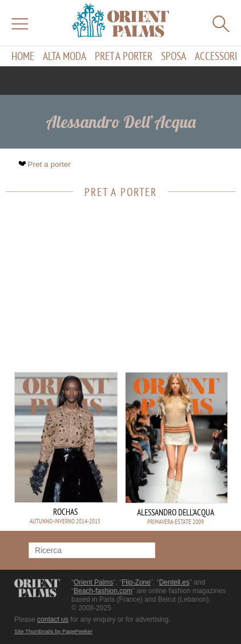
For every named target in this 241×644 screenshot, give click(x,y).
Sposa (174, 56)
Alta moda (65, 56)
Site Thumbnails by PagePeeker (53, 631)
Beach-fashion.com (103, 591)
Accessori (216, 56)
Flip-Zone (136, 582)
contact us (53, 619)
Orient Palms (93, 582)
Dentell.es (174, 582)
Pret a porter (124, 56)
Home (23, 56)
